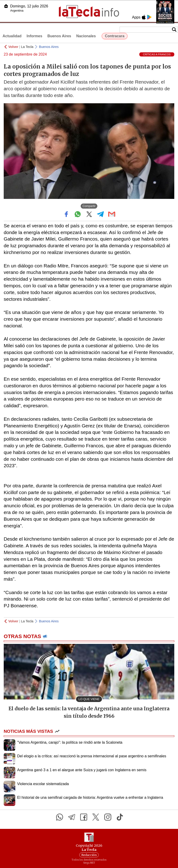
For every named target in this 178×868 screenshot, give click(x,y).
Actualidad (12, 36)
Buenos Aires (59, 36)
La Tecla (27, 47)
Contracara (114, 36)
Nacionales (86, 36)
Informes (35, 36)
